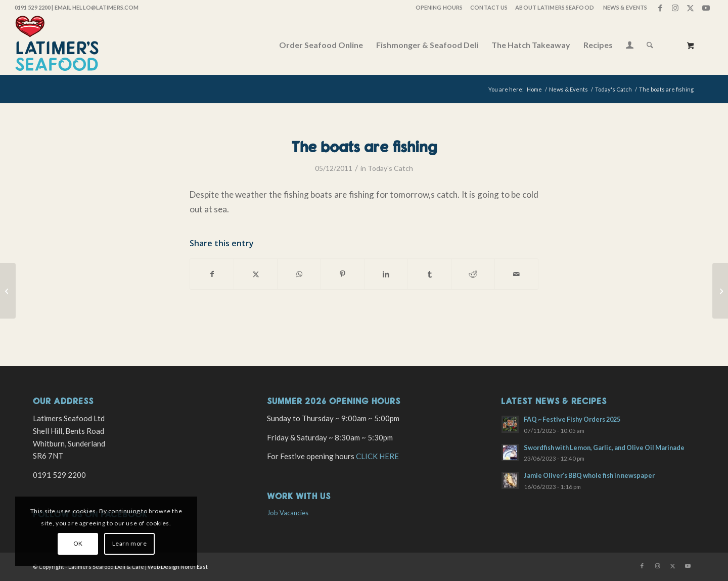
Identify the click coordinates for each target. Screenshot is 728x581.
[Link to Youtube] (706, 8)
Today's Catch (390, 168)
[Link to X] (690, 8)
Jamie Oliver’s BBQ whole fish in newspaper (589, 475)
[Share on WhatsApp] (299, 274)
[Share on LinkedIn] (386, 274)
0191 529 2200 (33, 7)
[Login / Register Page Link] (630, 46)
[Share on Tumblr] (429, 274)
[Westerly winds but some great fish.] (8, 291)
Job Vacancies (288, 513)
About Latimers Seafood (554, 7)
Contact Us (489, 7)
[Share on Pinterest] (343, 274)
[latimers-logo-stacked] (57, 45)
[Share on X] (256, 274)
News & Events (625, 7)
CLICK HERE (377, 456)
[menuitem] (439, 8)
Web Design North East (178, 567)
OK (78, 543)
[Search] (650, 45)
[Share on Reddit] (473, 274)
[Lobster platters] (720, 291)
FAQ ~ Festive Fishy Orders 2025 (572, 419)
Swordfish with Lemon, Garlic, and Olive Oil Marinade (604, 448)
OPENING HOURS (439, 7)
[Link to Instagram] (675, 8)
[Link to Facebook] (660, 8)
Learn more (130, 543)
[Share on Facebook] (212, 274)
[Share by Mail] (516, 274)
